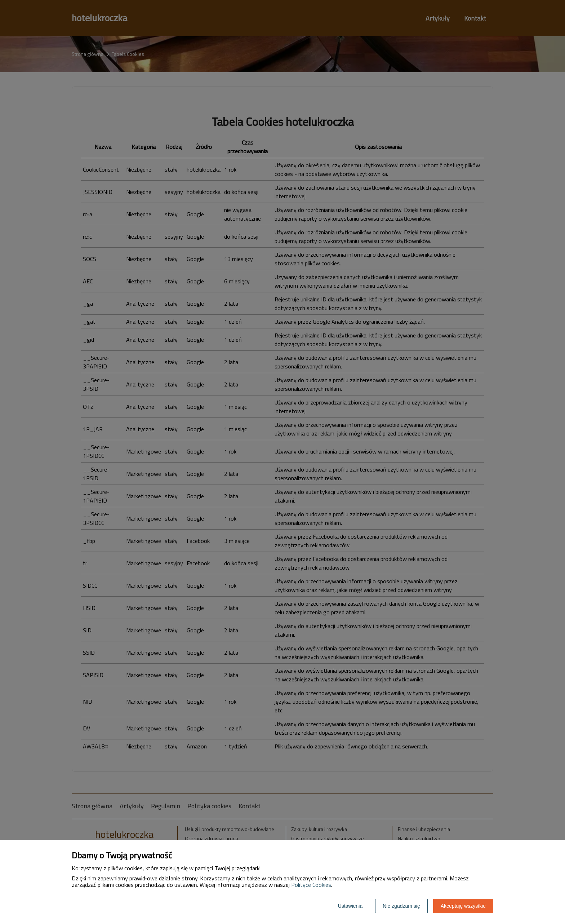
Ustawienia (350, 906)
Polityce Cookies (311, 885)
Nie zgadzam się (401, 906)
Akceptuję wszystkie (463, 906)
